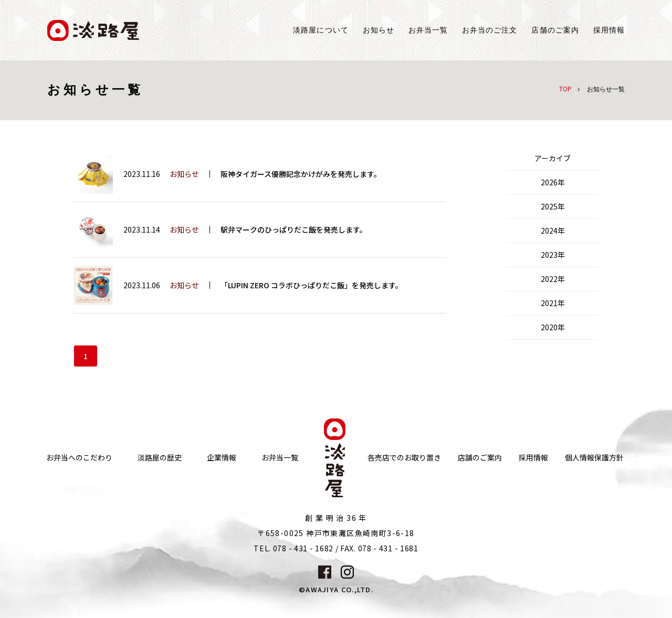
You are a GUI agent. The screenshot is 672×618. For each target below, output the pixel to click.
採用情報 (609, 30)
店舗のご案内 (480, 458)
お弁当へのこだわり (79, 458)
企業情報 (222, 458)
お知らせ (379, 30)
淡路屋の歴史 (160, 458)
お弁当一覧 (428, 30)
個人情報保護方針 (594, 458)
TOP (565, 88)
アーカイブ (553, 158)
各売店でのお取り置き (404, 458)
